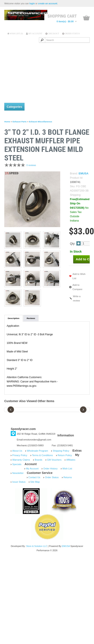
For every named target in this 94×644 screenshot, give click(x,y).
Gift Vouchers (54, 460)
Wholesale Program (37, 451)
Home (7, 122)
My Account (35, 34)
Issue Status (19, 482)
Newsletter (18, 473)
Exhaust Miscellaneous (40, 122)
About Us (17, 451)
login (32, 3)
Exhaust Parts (19, 122)
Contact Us (34, 477)
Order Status (72, 34)
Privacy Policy (20, 455)
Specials (17, 464)
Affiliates (71, 460)
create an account (48, 3)
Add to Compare (77, 287)
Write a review (77, 298)
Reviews (31, 318)
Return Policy (65, 455)
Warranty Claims (21, 460)
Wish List (67, 469)
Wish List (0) (16, 34)
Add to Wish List (79, 276)
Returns (68, 477)
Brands (38, 460)
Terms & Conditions (42, 455)
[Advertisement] (40, 70)
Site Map (35, 482)
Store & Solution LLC (37, 546)
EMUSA (84, 174)
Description (14, 318)
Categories (14, 107)
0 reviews (31, 165)
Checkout (53, 34)
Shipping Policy (61, 451)
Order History (50, 469)
